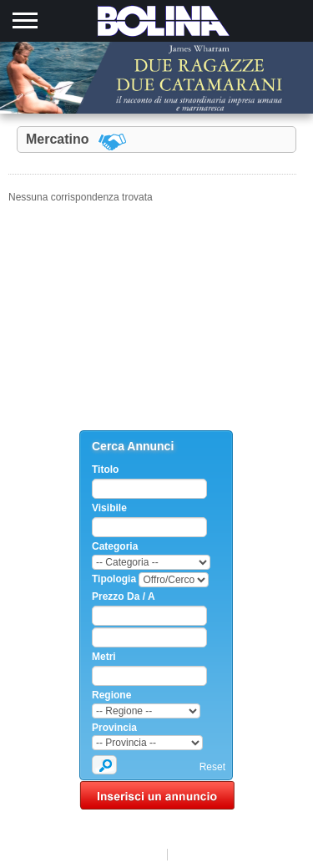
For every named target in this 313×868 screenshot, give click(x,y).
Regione (111, 695)
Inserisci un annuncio (157, 795)
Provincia (114, 728)
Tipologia (114, 579)
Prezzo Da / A (124, 596)
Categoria (115, 546)
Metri (104, 657)
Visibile (109, 508)
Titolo (105, 470)
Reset (212, 767)
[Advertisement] (157, 326)
